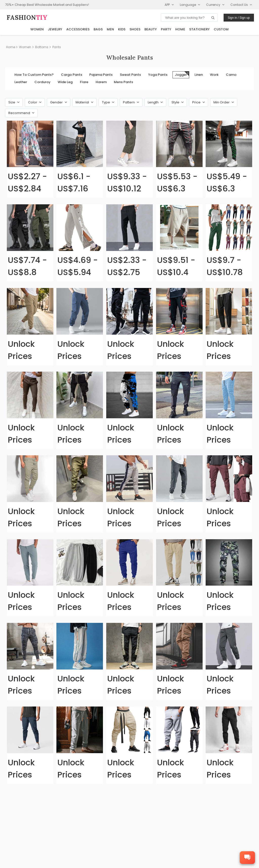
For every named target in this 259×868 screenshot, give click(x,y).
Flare (84, 82)
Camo (231, 75)
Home (180, 29)
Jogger (182, 74)
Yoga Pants (158, 75)
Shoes (135, 29)
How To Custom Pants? (34, 75)
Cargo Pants (72, 75)
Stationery (199, 29)
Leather (21, 82)
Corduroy (42, 82)
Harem (101, 82)
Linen (199, 75)
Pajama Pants (101, 75)
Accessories (78, 29)
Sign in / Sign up (239, 18)
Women (37, 29)
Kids (122, 29)
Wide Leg (65, 82)
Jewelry (55, 29)
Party (166, 29)
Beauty (151, 29)
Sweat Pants (130, 75)
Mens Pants (123, 82)
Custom (221, 29)
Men (110, 29)
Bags (98, 29)
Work (214, 75)
